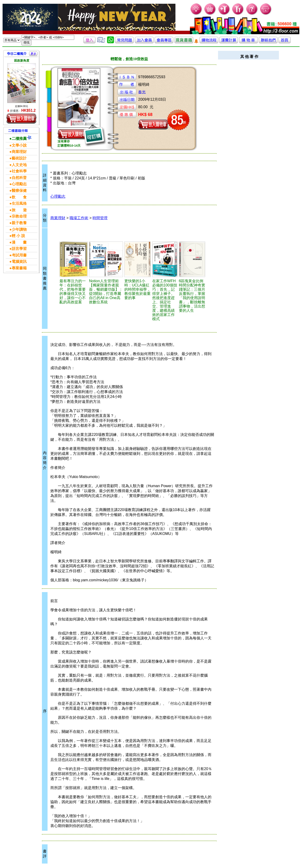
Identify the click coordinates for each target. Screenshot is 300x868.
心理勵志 (58, 196)
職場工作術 (79, 218)
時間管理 (100, 218)
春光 (142, 92)
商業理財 (58, 218)
